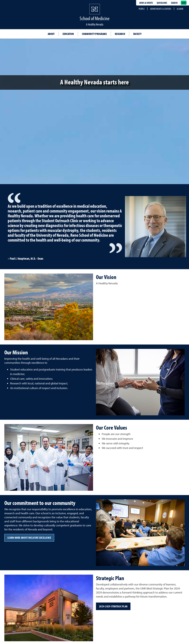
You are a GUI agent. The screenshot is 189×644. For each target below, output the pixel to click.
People (142, 9)
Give (184, 3)
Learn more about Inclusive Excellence (29, 538)
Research (120, 34)
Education (68, 34)
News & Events (146, 3)
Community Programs (94, 34)
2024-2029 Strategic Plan (113, 606)
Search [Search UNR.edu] (174, 3)
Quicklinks (162, 3)
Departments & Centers (161, 9)
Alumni (180, 9)
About (51, 34)
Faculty (137, 34)
